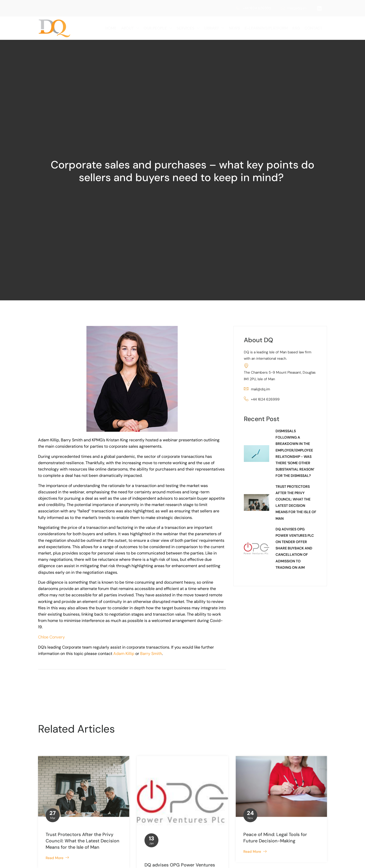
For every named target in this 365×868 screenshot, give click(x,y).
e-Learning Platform (266, 28)
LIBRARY (214, 28)
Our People (158, 28)
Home (111, 28)
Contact (313, 28)
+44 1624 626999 (254, 8)
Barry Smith (151, 654)
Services (188, 28)
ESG (296, 28)
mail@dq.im (294, 8)
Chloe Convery (51, 637)
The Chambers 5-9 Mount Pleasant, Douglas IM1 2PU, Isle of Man (280, 372)
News (234, 28)
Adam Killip (124, 654)
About (130, 28)
